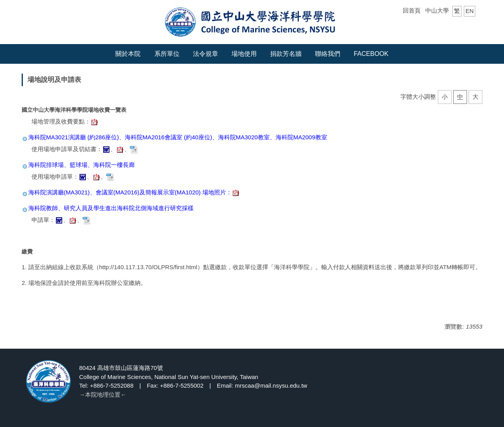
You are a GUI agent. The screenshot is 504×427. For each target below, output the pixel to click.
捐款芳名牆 (286, 54)
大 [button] (475, 97)
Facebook (371, 54)
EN (470, 11)
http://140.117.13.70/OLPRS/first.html (148, 267)
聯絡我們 (328, 54)
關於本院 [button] (128, 54)
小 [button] (445, 97)
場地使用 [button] (244, 54)
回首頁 (412, 10)
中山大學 (437, 10)
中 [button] (460, 97)
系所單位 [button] (167, 54)
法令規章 (206, 54)
